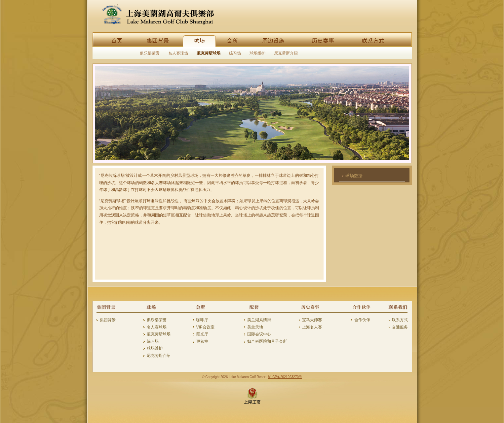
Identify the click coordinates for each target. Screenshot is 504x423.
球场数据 (354, 176)
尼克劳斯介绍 (286, 53)
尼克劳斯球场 (209, 53)
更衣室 (202, 341)
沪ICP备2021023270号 (285, 377)
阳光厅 (202, 334)
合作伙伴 (362, 320)
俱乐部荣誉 (150, 53)
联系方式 (400, 320)
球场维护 (257, 53)
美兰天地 (255, 327)
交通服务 (400, 327)
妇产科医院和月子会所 (267, 341)
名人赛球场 (178, 53)
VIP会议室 (205, 327)
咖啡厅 (202, 320)
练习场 (235, 53)
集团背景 (108, 320)
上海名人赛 (312, 327)
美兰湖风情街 (259, 320)
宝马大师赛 (312, 320)
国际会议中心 (259, 334)
